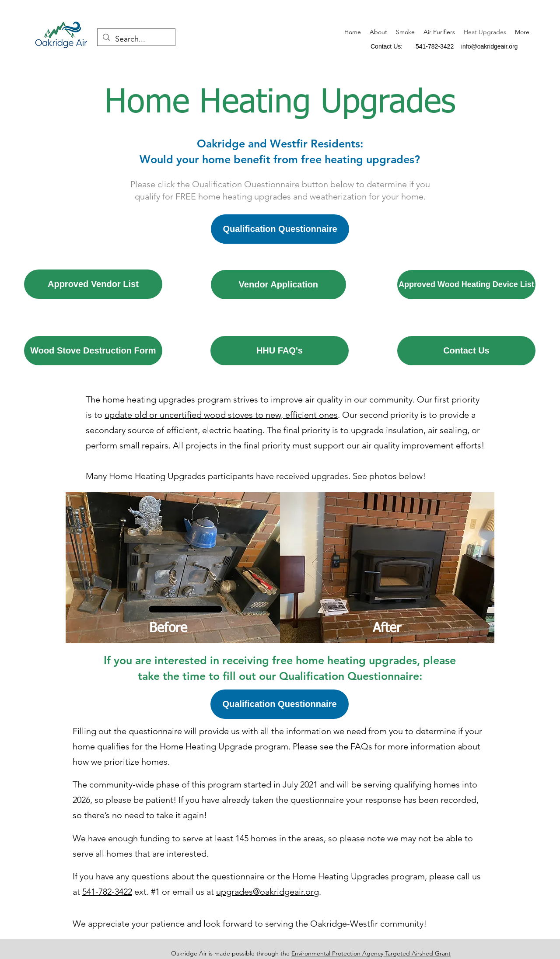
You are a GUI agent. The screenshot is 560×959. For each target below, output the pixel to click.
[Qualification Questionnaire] (280, 229)
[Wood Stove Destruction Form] (93, 351)
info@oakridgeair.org (489, 46)
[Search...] (136, 39)
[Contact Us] (466, 351)
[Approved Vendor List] (93, 284)
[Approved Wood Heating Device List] (466, 285)
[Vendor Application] (278, 285)
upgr (225, 892)
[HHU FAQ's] (280, 351)
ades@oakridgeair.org (277, 892)
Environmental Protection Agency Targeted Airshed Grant (371, 953)
